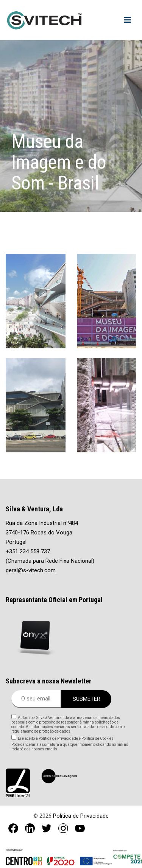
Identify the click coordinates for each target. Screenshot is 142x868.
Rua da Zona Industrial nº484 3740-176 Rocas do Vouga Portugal (42, 533)
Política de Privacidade (81, 816)
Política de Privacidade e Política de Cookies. (76, 738)
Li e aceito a (66, 738)
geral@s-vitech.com (31, 570)
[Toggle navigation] (128, 20)
